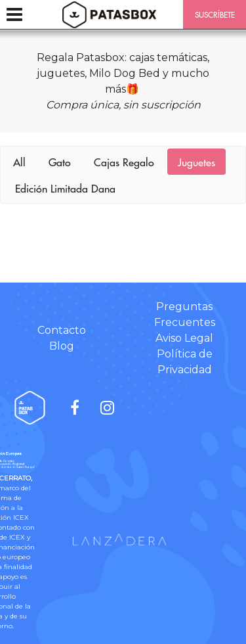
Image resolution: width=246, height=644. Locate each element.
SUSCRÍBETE (215, 14)
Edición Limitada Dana (65, 188)
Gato (60, 162)
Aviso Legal (184, 338)
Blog (62, 346)
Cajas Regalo (124, 162)
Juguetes (196, 162)
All (19, 162)
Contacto (62, 330)
